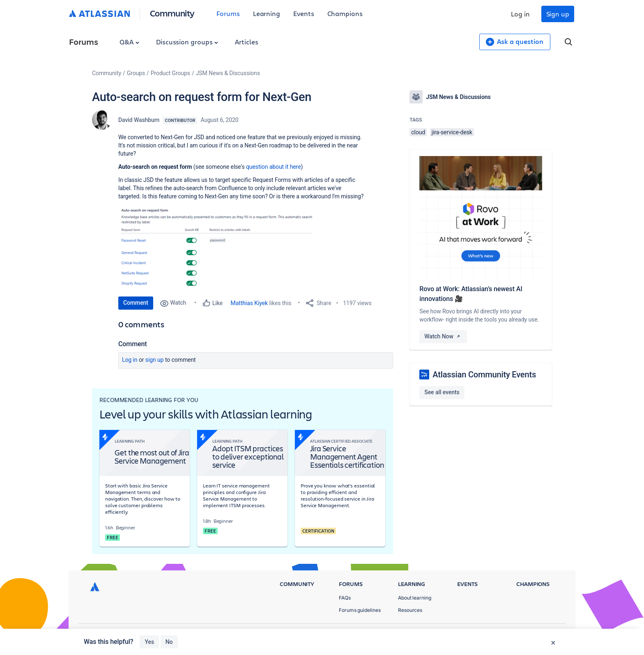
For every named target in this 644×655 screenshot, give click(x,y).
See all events (442, 392)
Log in (520, 14)
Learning (267, 13)
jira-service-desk (452, 132)
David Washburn (139, 120)
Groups (136, 73)
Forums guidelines (360, 610)
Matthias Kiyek (250, 303)
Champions (345, 13)
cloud (418, 132)
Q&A (129, 42)
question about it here (274, 167)
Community (172, 13)
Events (304, 13)
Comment (136, 303)
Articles (246, 42)
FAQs (345, 598)
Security (546, 635)
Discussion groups (187, 42)
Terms (514, 635)
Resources (410, 610)
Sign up (558, 14)
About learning (415, 598)
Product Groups (170, 73)
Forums (228, 13)
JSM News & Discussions (228, 73)
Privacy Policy (475, 635)
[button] (215, 247)
